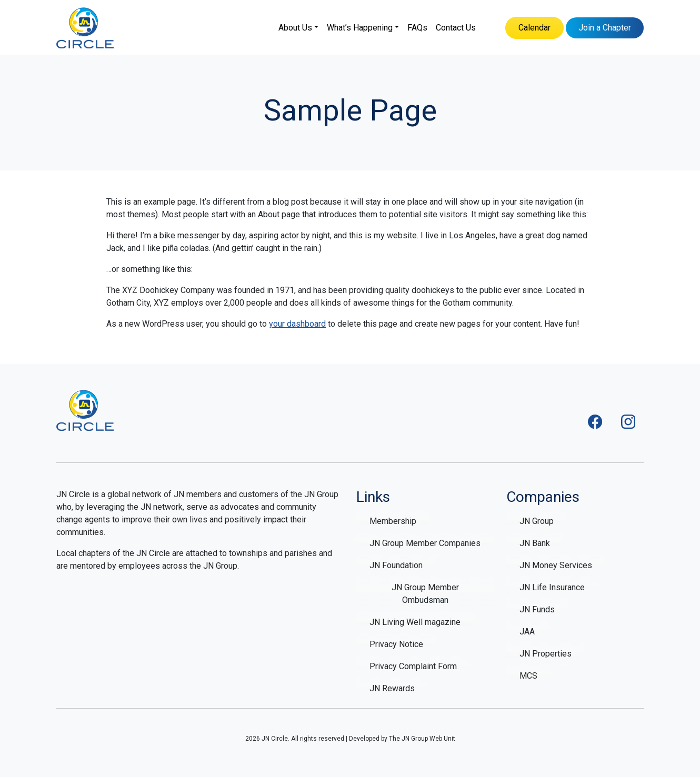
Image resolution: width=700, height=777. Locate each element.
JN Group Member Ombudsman (425, 594)
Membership (393, 521)
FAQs (417, 28)
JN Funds (537, 609)
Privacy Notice (396, 644)
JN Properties (546, 654)
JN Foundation (396, 565)
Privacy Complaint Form (413, 666)
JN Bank (535, 543)
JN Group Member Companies (425, 543)
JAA (527, 632)
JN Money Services (556, 565)
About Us (295, 28)
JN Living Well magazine (415, 622)
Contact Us (456, 28)
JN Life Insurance (552, 587)
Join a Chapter (605, 28)
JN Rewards (392, 688)
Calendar (534, 28)
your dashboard (297, 324)
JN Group (537, 521)
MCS (528, 676)
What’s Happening (360, 28)
